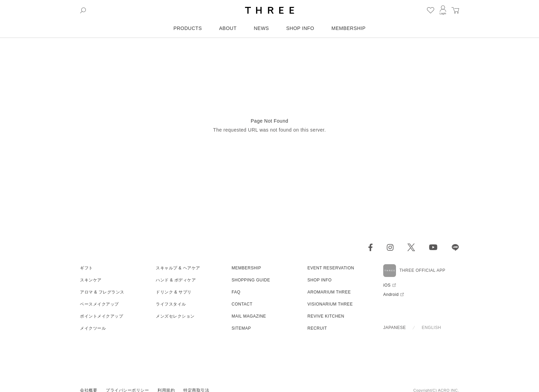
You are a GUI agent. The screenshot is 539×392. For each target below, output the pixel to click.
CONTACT (242, 304)
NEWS (261, 28)
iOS (387, 285)
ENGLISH (431, 328)
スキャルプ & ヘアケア (178, 268)
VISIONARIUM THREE (330, 304)
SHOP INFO (300, 28)
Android (391, 295)
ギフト (87, 268)
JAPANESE (395, 328)
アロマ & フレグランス (102, 292)
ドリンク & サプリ (174, 292)
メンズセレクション (175, 316)
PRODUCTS (188, 28)
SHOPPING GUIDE (251, 280)
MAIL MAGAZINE (249, 316)
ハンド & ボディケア (176, 280)
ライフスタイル (171, 304)
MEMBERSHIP (349, 28)
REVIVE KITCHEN (326, 316)
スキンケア (91, 280)
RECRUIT (317, 328)
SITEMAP (241, 328)
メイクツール (93, 328)
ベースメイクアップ (99, 304)
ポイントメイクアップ (101, 316)
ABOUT (228, 28)
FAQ (236, 292)
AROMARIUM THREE (329, 292)
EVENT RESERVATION (331, 268)
